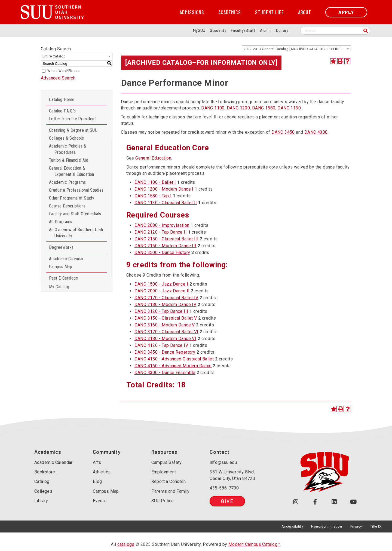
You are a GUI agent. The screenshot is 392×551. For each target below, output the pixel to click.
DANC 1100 (213, 108)
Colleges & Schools (66, 138)
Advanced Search (58, 78)
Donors (282, 30)
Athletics (102, 472)
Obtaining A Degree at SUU (73, 130)
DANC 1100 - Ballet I (155, 182)
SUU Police (163, 501)
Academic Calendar (66, 259)
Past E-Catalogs (63, 278)
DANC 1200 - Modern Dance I (164, 189)
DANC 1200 (238, 108)
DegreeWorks (61, 247)
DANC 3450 (283, 132)
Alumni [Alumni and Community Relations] (266, 30)
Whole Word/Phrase (63, 71)
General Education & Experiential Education (72, 171)
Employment (164, 472)
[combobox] (296, 49)
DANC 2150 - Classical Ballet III (167, 239)
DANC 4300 (316, 132)
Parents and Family (171, 491)
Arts (97, 462)
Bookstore (45, 472)
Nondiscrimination (327, 526)
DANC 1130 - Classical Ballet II (166, 203)
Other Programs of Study (72, 198)
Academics (230, 12)
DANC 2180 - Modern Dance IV (166, 304)
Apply (346, 12)
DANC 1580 (264, 108)
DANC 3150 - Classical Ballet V (166, 318)
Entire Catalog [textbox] (54, 56)
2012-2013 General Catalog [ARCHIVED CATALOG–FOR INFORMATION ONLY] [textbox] (297, 49)
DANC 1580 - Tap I (153, 196)
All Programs (61, 222)
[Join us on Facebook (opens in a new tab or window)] (315, 502)
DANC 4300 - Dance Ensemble (165, 373)
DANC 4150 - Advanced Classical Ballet (174, 359)
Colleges (43, 491)
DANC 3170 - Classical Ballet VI (166, 332)
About (305, 12)
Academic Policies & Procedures (68, 149)
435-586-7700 (224, 488)
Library (41, 501)
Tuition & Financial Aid (69, 160)
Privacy (356, 526)
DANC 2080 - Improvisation (162, 225)
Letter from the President (72, 119)
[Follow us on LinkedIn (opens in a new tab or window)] (334, 502)
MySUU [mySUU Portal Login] (199, 30)
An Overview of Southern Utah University (76, 233)
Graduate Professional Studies (76, 190)
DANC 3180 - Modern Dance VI (166, 339)
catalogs (126, 544)
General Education (153, 158)
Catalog (42, 481)
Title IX (376, 526)
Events (100, 501)
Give (227, 501)
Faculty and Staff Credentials (75, 214)
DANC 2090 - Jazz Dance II (162, 291)
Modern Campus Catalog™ (254, 544)
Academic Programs (68, 182)
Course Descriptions (67, 206)
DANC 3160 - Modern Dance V (165, 325)
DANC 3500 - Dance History (162, 252)
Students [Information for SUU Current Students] (218, 30)
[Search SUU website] (335, 31)
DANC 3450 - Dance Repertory (165, 352)
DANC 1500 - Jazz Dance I (161, 284)
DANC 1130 (289, 108)
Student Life (269, 12)
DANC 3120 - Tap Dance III (161, 311)
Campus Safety (167, 462)
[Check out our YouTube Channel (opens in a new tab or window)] (353, 502)
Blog (97, 481)
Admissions (192, 12)
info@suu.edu (223, 462)
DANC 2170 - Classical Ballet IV (166, 298)
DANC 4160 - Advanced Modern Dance (173, 366)
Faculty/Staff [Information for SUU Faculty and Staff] (243, 30)
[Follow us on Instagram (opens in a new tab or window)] (296, 502)
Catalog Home (62, 100)
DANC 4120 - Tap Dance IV (161, 345)
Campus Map (61, 267)
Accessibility (292, 526)
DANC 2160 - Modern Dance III (166, 246)
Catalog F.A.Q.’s (62, 111)
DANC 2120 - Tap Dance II (161, 232)
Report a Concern (169, 481)
